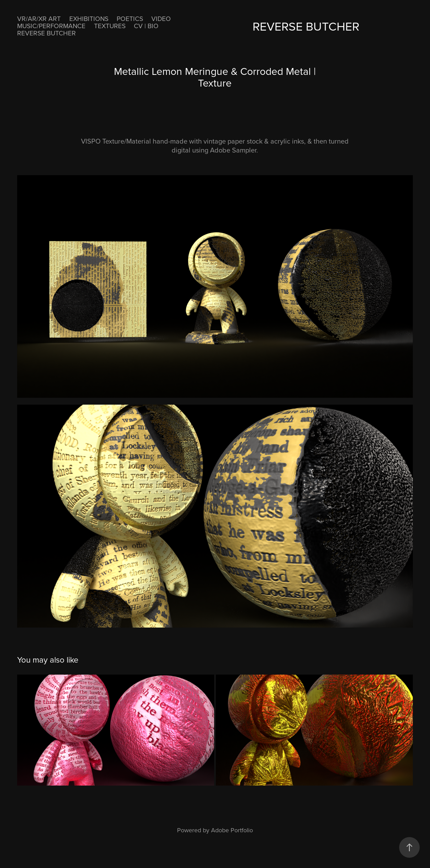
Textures (110, 26)
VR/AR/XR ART (39, 18)
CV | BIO (146, 26)
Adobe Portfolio (232, 830)
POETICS (130, 18)
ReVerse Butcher (47, 33)
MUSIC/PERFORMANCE (51, 26)
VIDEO (161, 18)
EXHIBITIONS (89, 18)
